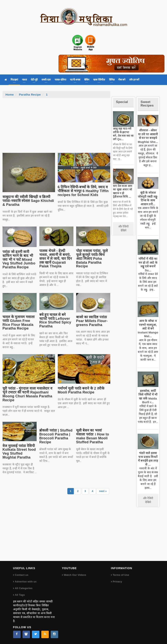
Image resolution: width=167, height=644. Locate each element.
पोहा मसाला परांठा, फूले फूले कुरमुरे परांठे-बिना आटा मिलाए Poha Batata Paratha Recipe (92, 258)
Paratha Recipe (30, 94)
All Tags (20, 595)
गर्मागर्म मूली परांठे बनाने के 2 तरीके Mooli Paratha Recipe (81, 390)
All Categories (24, 588)
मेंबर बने (122, 80)
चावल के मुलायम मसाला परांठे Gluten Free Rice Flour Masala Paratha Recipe (19, 323)
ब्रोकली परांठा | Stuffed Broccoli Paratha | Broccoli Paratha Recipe (56, 436)
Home (10, 94)
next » (103, 491)
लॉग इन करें (134, 80)
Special (122, 102)
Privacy (117, 582)
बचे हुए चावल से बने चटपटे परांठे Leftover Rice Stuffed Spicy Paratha (55, 320)
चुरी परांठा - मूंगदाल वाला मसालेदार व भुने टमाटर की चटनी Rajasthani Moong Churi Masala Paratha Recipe (27, 394)
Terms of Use (121, 575)
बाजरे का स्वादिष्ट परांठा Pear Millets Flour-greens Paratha (92, 321)
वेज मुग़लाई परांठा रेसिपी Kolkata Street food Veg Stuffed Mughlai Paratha (19, 452)
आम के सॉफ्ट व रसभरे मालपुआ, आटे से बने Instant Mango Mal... (148, 328)
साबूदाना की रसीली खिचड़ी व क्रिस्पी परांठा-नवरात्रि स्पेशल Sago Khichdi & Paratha (28, 201)
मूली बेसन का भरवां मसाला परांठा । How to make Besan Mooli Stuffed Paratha (93, 436)
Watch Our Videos (75, 575)
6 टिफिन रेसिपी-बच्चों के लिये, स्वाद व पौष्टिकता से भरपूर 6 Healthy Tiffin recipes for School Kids (83, 191)
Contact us (22, 575)
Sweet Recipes (147, 104)
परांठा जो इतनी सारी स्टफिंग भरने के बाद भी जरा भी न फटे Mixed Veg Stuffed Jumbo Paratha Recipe (19, 259)
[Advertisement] (56, 127)
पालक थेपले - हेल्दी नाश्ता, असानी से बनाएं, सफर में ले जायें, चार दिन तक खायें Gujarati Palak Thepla (56, 258)
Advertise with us (26, 582)
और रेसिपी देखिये (123, 228)
